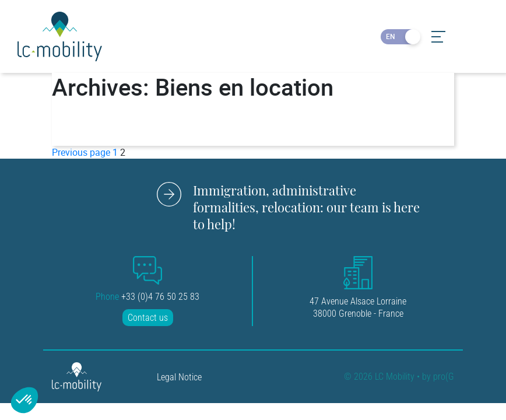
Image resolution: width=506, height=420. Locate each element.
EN (391, 36)
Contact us (148, 318)
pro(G (444, 377)
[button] (24, 400)
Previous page (81, 152)
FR (410, 36)
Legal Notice (179, 377)
